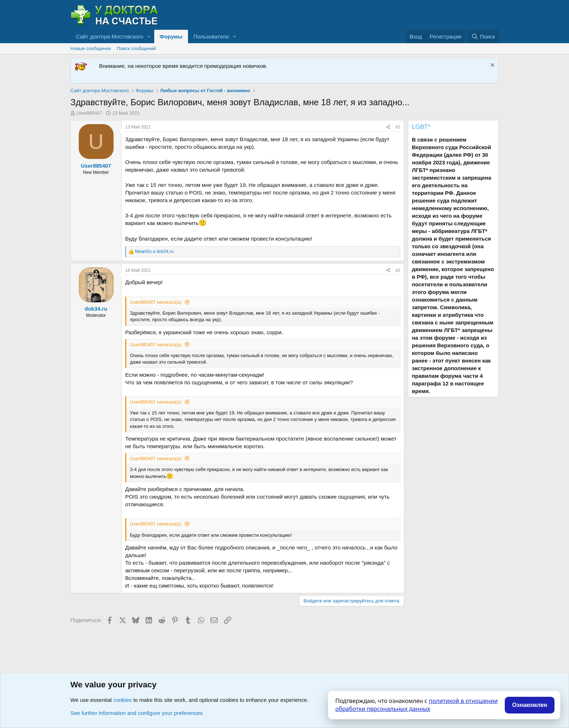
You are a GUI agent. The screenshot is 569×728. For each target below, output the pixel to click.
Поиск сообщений (136, 48)
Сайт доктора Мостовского (110, 36)
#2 (398, 270)
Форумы (171, 36)
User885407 (89, 113)
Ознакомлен (530, 705)
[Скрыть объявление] (492, 66)
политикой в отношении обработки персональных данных (417, 705)
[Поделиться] (388, 127)
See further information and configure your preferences (136, 713)
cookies (122, 700)
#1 (398, 127)
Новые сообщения (91, 48)
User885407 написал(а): (156, 302)
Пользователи (211, 36)
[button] (149, 36)
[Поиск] (483, 36)
